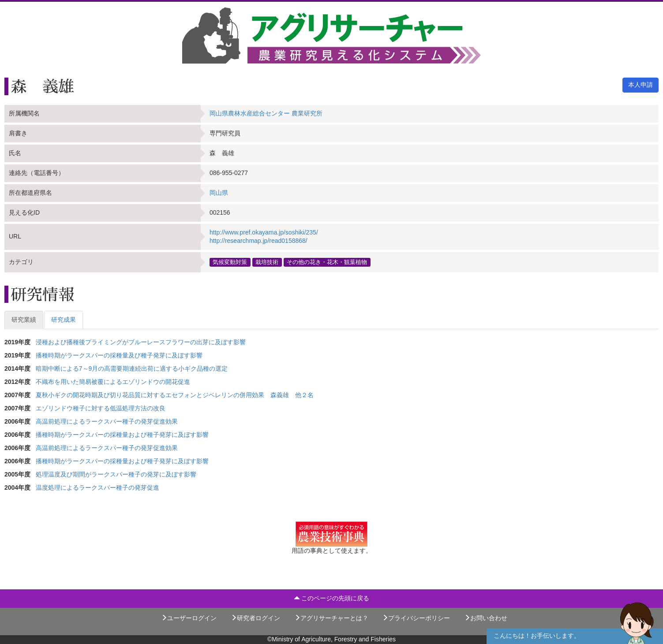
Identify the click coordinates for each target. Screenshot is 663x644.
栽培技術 (267, 262)
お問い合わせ (486, 618)
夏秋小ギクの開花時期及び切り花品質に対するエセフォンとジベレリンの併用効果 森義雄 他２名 (175, 395)
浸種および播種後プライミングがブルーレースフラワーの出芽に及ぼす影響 (141, 342)
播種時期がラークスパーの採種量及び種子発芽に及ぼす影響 (119, 355)
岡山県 (219, 193)
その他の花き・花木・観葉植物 (327, 262)
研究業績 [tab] (24, 320)
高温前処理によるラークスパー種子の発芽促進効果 (110, 421)
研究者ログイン (255, 618)
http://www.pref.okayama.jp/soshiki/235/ (264, 232)
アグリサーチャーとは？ (331, 618)
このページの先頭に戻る (332, 598)
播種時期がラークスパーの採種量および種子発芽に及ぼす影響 (125, 435)
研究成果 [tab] (64, 320)
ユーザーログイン (189, 618)
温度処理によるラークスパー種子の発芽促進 (97, 488)
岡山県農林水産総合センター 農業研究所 (266, 113)
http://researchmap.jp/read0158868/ (258, 241)
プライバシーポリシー (416, 618)
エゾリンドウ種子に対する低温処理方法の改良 (101, 408)
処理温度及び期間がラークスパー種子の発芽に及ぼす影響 (116, 474)
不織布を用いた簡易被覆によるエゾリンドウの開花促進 (113, 382)
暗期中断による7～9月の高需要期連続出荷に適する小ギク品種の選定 (132, 369)
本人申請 (641, 85)
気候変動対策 (230, 262)
